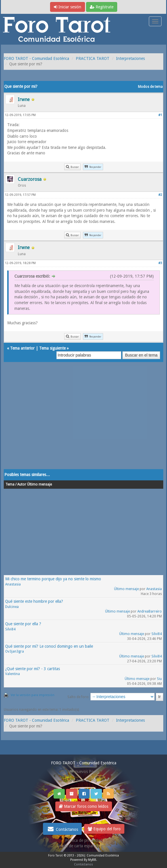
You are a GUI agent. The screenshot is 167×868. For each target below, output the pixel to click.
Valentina (13, 674)
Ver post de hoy (84, 780)
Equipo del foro (104, 829)
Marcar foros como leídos (84, 806)
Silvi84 (10, 629)
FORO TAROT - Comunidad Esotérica (36, 58)
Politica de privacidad (84, 840)
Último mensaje (126, 589)
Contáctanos (62, 829)
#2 (160, 195)
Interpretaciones (130, 58)
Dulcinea (12, 607)
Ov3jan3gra (15, 651)
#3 (160, 263)
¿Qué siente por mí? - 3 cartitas (33, 669)
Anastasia (13, 584)
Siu (159, 679)
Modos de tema (150, 87)
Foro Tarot (55, 855)
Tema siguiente (52, 348)
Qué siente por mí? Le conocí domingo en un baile (49, 646)
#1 (160, 115)
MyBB (92, 860)
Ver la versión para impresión (33, 695)
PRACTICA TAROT (93, 58)
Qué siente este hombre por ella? (34, 601)
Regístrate (102, 7)
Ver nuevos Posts (83, 772)
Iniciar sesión (68, 7)
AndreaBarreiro (150, 611)
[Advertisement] (83, 421)
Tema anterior (22, 348)
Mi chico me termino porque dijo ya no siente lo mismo (53, 579)
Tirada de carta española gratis (83, 846)
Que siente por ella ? (23, 624)
